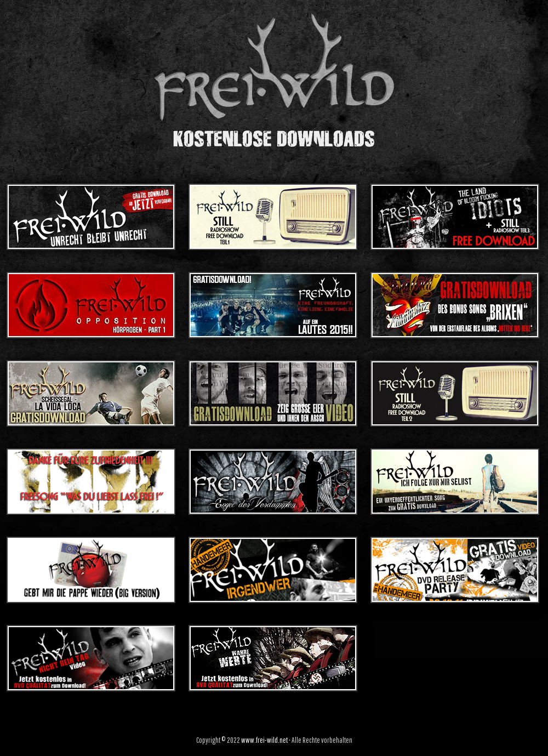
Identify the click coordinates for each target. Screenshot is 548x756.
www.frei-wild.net (264, 740)
